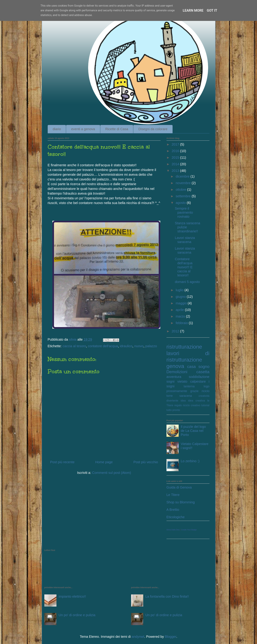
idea (183, 401)
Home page (104, 462)
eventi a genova (83, 129)
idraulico (126, 346)
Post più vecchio (146, 462)
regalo (178, 405)
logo (206, 386)
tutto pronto (173, 410)
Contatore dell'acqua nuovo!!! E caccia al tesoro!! (184, 267)
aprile (180, 310)
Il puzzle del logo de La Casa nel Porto (193, 431)
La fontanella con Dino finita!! (167, 596)
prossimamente (177, 391)
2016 (176, 151)
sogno (204, 367)
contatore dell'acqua (103, 346)
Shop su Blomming (181, 502)
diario (57, 129)
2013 (176, 171)
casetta (203, 372)
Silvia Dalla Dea (173, 530)
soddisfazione (199, 377)
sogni (171, 381)
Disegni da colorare (153, 129)
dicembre (183, 176)
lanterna (189, 386)
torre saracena (179, 396)
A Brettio (173, 510)
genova (175, 366)
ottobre (181, 190)
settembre (184, 196)
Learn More (193, 10)
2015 (176, 158)
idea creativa (196, 401)
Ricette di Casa (117, 129)
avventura (174, 377)
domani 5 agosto (187, 282)
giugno (181, 297)
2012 (176, 331)
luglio (180, 290)
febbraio (182, 323)
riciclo (205, 391)
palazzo (151, 346)
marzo (181, 316)
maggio (182, 303)
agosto (181, 203)
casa (192, 367)
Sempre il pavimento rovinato (184, 212)
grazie (194, 391)
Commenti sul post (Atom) (111, 473)
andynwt (138, 637)
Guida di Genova (179, 487)
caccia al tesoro (74, 346)
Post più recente (62, 462)
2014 (176, 164)
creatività (204, 396)
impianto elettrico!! (72, 596)
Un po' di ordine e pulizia (77, 615)
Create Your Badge (189, 530)
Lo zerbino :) (190, 461)
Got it (212, 10)
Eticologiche (176, 517)
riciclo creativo (192, 405)
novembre (184, 183)
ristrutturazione (184, 347)
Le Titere (173, 495)
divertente (172, 401)
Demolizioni (177, 372)
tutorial (205, 405)
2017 (176, 144)
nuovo (139, 346)
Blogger (171, 637)
